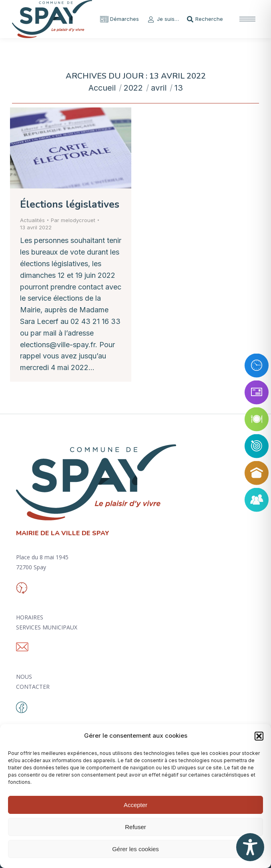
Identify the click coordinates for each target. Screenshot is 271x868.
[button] (259, 736)
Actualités (32, 220)
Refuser (135, 827)
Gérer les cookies (135, 849)
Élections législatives (70, 204)
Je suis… (163, 19)
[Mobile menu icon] (247, 19)
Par (73, 220)
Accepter (135, 805)
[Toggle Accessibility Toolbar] (250, 847)
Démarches (119, 19)
